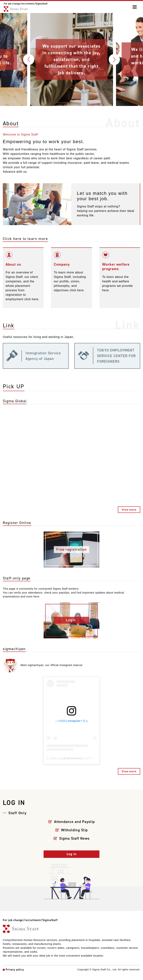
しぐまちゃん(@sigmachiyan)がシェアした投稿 (74, 759)
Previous (29, 59)
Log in (71, 855)
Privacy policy (15, 971)
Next (114, 59)
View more (129, 510)
